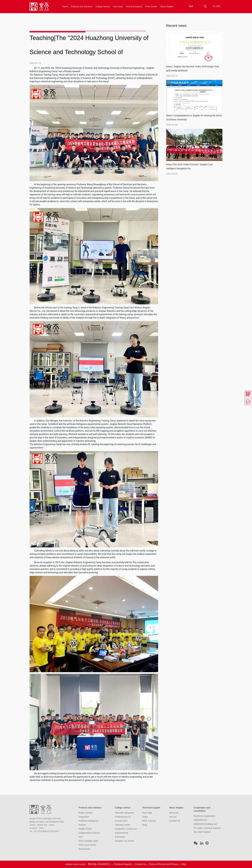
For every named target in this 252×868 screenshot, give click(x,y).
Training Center (123, 825)
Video (145, 817)
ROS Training (149, 821)
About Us (174, 813)
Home (65, 7)
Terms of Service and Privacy (164, 864)
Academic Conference (126, 829)
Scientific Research (125, 813)
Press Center (151, 7)
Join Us (173, 817)
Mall (191, 6)
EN (218, 6)
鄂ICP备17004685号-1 (99, 864)
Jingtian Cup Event (124, 841)
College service (103, 7)
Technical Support (134, 7)
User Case (118, 7)
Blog (144, 825)
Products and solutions (82, 7)
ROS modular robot (88, 841)
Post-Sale (147, 813)
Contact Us (175, 821)
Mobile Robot (85, 829)
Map (184, 864)
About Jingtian (167, 7)
